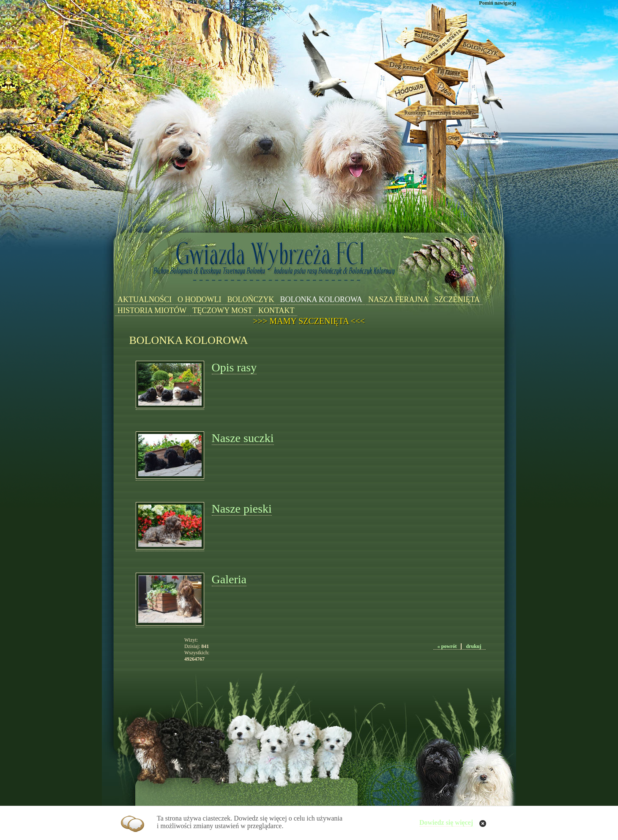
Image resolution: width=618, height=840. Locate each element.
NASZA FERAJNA (398, 299)
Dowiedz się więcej (446, 822)
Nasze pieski (242, 509)
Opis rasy (234, 367)
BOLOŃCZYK (250, 299)
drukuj (473, 646)
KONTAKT (276, 310)
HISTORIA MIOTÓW (152, 310)
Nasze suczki (243, 438)
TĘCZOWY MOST (222, 310)
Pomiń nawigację (498, 3)
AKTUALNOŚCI (145, 299)
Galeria (229, 579)
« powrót (447, 646)
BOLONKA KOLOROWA (321, 299)
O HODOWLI (199, 299)
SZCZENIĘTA (457, 299)
